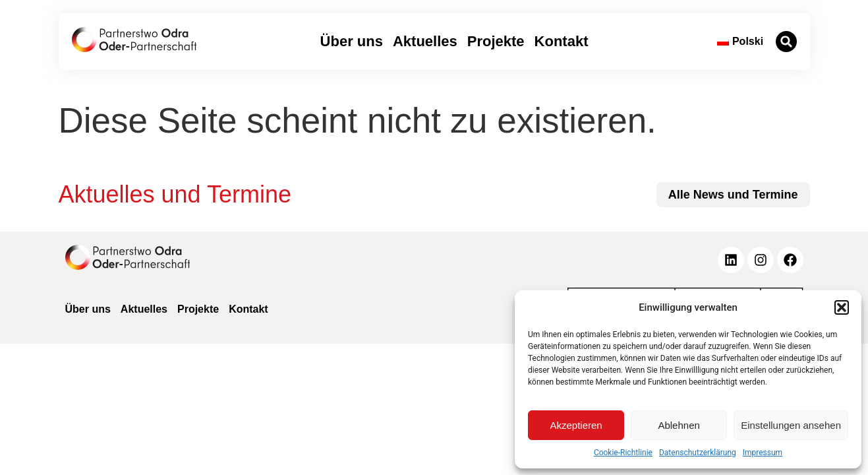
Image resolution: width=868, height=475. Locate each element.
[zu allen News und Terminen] (733, 195)
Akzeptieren (576, 425)
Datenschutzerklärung (698, 453)
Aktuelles (425, 41)
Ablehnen (679, 425)
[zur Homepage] (128, 257)
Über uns (352, 41)
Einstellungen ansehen (791, 425)
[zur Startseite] (134, 40)
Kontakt (562, 41)
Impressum (763, 453)
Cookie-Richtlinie (623, 453)
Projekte (496, 41)
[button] (842, 307)
